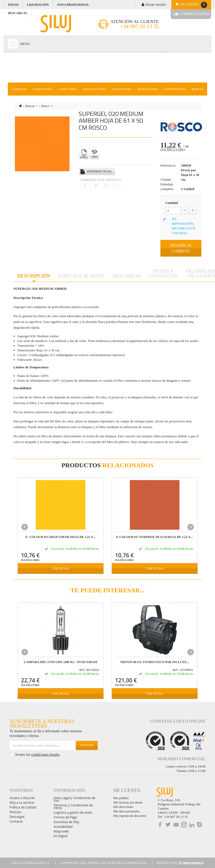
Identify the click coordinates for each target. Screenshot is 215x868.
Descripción (34, 276)
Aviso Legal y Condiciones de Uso (74, 799)
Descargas (127, 276)
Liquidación (38, 5)
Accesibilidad (63, 827)
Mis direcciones (123, 807)
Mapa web (61, 831)
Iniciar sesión (156, 4)
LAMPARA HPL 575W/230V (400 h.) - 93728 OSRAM (61, 662)
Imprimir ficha (99, 171)
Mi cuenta (127, 790)
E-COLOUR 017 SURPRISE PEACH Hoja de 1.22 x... (155, 537)
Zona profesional (73, 5)
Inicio (13, 5)
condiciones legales (45, 755)
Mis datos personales (127, 811)
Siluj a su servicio (22, 803)
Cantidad (172, 203)
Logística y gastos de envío (73, 813)
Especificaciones (82, 276)
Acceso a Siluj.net (22, 798)
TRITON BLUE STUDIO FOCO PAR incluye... (155, 662)
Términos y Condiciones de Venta (73, 807)
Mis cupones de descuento (130, 816)
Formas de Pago (65, 817)
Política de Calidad (23, 807)
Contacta (16, 821)
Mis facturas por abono (128, 802)
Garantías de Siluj (66, 822)
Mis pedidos (121, 798)
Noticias (16, 812)
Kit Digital (60, 836)
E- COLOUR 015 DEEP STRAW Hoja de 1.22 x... (60, 537)
